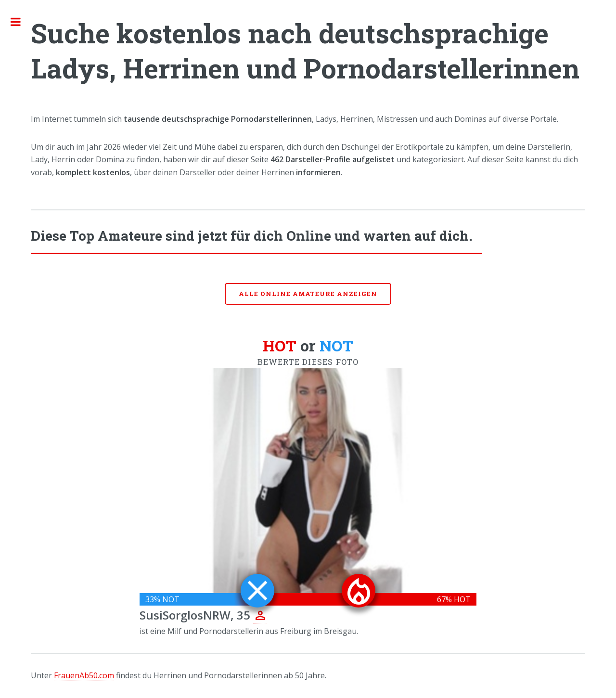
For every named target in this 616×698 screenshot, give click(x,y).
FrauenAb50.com (84, 675)
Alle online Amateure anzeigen (308, 294)
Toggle (21, 22)
